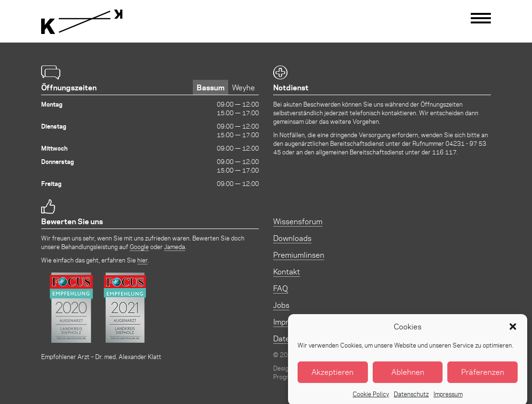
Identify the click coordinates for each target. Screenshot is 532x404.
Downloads (292, 238)
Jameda (175, 246)
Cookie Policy (371, 398)
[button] (513, 331)
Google (139, 246)
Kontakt (287, 271)
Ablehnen (408, 377)
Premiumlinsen (299, 255)
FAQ (281, 288)
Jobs (281, 305)
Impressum (448, 398)
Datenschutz (411, 398)
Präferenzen (483, 377)
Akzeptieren (332, 377)
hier (142, 260)
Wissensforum (298, 221)
